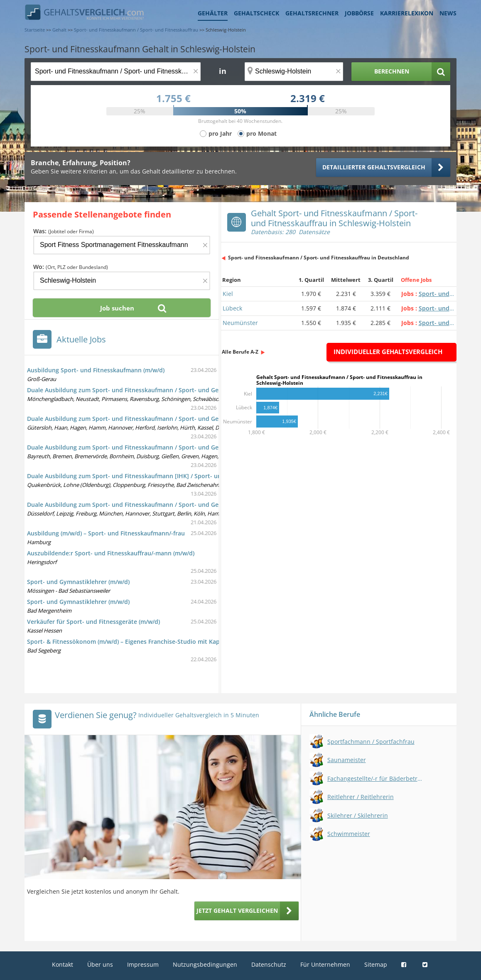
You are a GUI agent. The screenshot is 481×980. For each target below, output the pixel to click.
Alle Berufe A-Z (240, 352)
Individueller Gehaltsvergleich (388, 352)
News (448, 13)
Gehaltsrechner (312, 13)
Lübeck (232, 308)
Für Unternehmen (325, 964)
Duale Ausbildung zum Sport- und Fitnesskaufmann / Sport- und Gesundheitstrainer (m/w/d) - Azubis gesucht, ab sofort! (198, 505)
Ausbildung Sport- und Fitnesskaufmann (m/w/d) (96, 370)
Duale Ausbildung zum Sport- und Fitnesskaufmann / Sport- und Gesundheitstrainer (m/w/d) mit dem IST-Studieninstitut (198, 390)
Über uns (100, 964)
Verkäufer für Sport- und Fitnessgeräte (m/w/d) (93, 622)
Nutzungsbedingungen (205, 964)
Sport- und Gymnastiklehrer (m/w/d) (78, 582)
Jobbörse (359, 13)
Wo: (71, 267)
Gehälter (213, 13)
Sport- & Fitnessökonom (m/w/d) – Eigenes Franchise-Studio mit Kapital (128, 642)
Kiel (228, 294)
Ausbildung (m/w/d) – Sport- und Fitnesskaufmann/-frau (106, 533)
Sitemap (376, 964)
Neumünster (240, 323)
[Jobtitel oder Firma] (122, 245)
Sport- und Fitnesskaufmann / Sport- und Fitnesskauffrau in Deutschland (319, 258)
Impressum (143, 964)
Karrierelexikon (407, 13)
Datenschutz (269, 964)
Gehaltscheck (256, 13)
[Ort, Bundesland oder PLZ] (294, 72)
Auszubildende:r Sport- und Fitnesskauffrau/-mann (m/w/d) (111, 553)
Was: (64, 231)
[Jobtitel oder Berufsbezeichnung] (116, 72)
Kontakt (63, 964)
